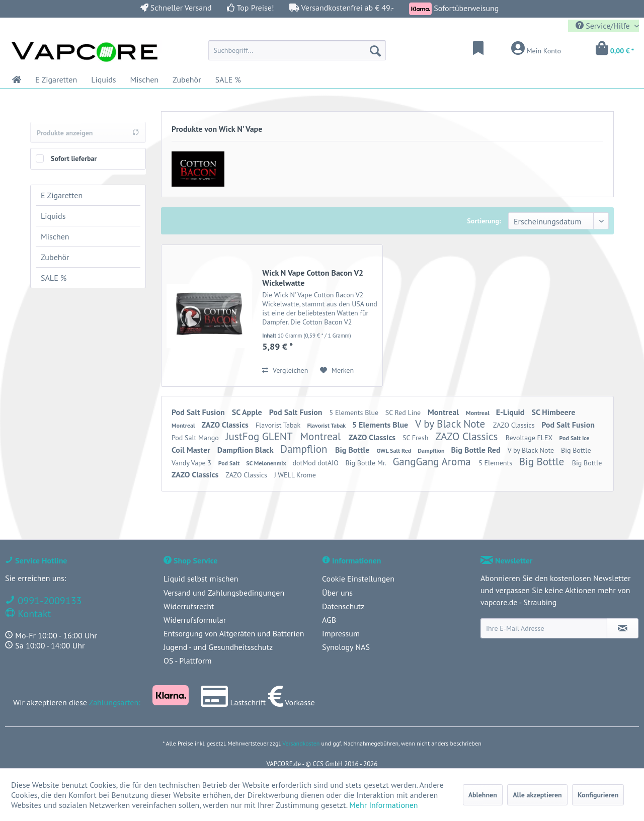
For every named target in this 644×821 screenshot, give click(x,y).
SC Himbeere (554, 412)
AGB (329, 620)
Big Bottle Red (477, 450)
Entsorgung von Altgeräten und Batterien (234, 633)
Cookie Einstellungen (358, 579)
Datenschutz (343, 606)
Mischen (55, 236)
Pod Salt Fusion (199, 412)
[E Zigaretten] (56, 79)
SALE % (54, 278)
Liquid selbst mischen (201, 579)
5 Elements (496, 463)
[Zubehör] (187, 79)
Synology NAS (346, 647)
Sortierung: (484, 221)
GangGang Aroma (433, 462)
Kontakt (33, 614)
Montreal (444, 412)
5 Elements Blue (355, 413)
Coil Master (192, 450)
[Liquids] (103, 79)
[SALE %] (228, 79)
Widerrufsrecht (189, 606)
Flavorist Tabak (279, 425)
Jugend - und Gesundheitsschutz (218, 647)
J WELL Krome (295, 475)
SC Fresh (416, 438)
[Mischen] (145, 79)
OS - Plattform (188, 661)
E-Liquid (511, 412)
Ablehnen (483, 795)
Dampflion (305, 449)
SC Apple (248, 412)
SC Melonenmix (267, 463)
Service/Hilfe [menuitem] (604, 26)
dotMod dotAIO (317, 463)
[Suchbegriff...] (297, 50)
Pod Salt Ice (575, 438)
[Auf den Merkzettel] (337, 370)
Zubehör (55, 257)
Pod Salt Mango (196, 438)
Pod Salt (230, 463)
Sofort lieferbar (74, 158)
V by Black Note (452, 424)
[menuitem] (297, 50)
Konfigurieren (598, 795)
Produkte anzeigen (88, 133)
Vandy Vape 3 (192, 463)
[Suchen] (375, 50)
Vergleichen (285, 370)
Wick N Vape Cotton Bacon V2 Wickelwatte (313, 278)
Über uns (337, 593)
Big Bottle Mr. (367, 463)
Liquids (53, 216)
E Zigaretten (62, 195)
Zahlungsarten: (115, 702)
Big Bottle (353, 450)
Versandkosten (301, 743)
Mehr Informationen (383, 805)
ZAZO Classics (226, 425)
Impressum (341, 633)
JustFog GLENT (260, 436)
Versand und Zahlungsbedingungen (224, 593)
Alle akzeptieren (537, 795)
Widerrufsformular (195, 620)
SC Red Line (404, 413)
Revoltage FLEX (530, 438)
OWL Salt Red (394, 450)
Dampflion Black (246, 450)
